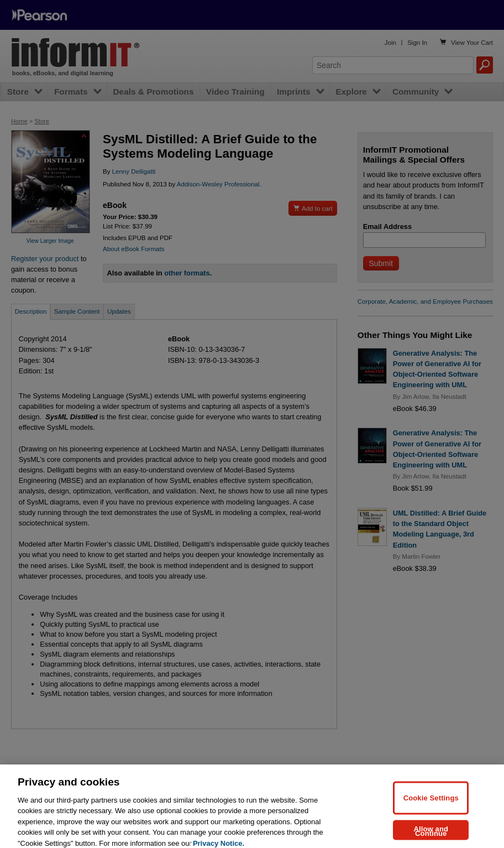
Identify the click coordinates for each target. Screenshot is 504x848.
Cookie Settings (431, 809)
